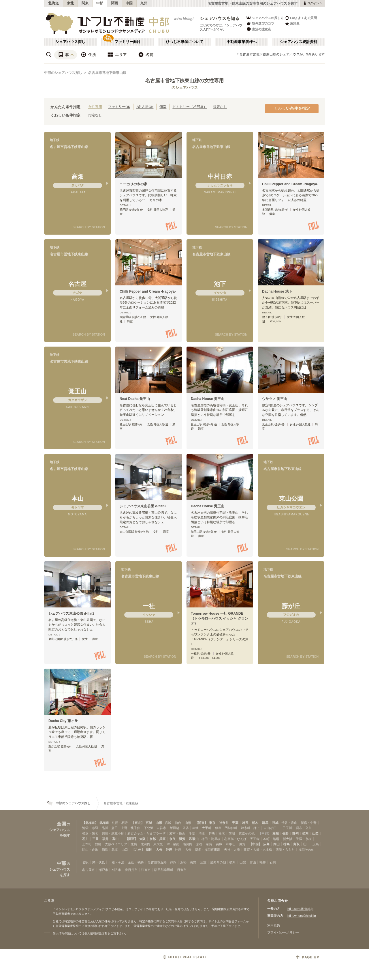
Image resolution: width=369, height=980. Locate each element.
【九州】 (138, 850)
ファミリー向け (128, 42)
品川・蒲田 (110, 828)
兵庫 (162, 839)
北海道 (54, 3)
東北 (70, 3)
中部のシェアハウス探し (63, 73)
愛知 (276, 833)
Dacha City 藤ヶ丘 (63, 721)
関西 (115, 3)
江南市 (146, 870)
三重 (95, 839)
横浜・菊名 (90, 833)
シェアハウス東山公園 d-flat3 (143, 506)
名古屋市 (89, 870)
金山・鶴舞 (136, 862)
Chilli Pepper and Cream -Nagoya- (290, 184)
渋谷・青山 (289, 823)
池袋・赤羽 (90, 828)
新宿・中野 (309, 823)
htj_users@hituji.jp (300, 909)
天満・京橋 (304, 839)
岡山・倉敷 (90, 850)
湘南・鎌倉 (177, 833)
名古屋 (77, 284)
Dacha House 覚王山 (208, 399)
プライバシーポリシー (283, 932)
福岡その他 (306, 850)
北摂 (134, 844)
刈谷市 (116, 870)
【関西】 (131, 839)
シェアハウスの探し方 (265, 18)
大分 (159, 850)
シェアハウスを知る (220, 18)
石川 (85, 839)
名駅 (85, 862)
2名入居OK (145, 107)
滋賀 (182, 839)
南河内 (188, 844)
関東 (85, 3)
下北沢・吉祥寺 (155, 828)
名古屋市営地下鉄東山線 (107, 73)
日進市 (182, 870)
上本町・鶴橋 (92, 844)
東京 (212, 823)
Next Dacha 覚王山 (135, 399)
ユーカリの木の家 (133, 184)
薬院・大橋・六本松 (258, 850)
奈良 (172, 839)
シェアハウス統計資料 (299, 42)
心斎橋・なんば (235, 839)
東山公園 (291, 499)
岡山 (276, 844)
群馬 (265, 823)
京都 (153, 839)
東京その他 (247, 833)
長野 (285, 833)
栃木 (255, 823)
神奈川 (224, 823)
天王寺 (255, 839)
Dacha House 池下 (277, 291)
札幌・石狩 (120, 823)
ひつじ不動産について (184, 42)
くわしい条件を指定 (292, 109)
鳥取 (296, 844)
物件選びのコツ (260, 24)
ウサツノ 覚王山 (275, 399)
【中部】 (265, 833)
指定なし (220, 107)
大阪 (142, 839)
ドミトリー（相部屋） (190, 107)
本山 (78, 499)
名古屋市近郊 (157, 862)
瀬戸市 (103, 870)
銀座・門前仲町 (226, 828)
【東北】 (138, 823)
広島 (266, 844)
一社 (149, 606)
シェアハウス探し (70, 42)
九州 (144, 3)
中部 (100, 3)
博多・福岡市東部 (208, 850)
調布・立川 (304, 828)
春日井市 (131, 870)
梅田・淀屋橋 (211, 839)
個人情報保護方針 (96, 933)
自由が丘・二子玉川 (278, 828)
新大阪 (288, 839)
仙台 (178, 823)
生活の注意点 (258, 29)
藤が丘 (291, 606)
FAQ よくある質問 (301, 18)
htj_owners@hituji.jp (302, 916)
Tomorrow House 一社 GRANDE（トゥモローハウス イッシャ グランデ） (220, 618)
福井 (105, 839)
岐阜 (306, 833)
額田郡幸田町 (164, 870)
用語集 (292, 24)
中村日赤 (220, 176)
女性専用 (95, 107)
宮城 (149, 823)
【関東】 (201, 823)
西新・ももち (285, 850)
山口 (306, 844)
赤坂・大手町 (202, 828)
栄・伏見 (99, 862)
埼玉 (245, 823)
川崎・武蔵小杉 (113, 833)
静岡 (295, 833)
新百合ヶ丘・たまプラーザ (146, 833)
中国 (129, 3)
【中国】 (255, 844)
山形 (159, 823)
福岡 (149, 850)
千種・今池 (116, 862)
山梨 (315, 833)
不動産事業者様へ (242, 42)
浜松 (183, 862)
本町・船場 (271, 839)
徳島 (287, 844)
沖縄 (169, 850)
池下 (220, 284)
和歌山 (194, 839)
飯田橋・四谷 (179, 828)
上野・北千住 (131, 828)
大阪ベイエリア (116, 844)
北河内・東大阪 (152, 844)
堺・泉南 (173, 844)
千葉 (235, 823)
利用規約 (274, 925)
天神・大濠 (232, 850)
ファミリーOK (119, 107)
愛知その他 (218, 862)
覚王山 (77, 391)
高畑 (78, 176)
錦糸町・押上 (250, 828)
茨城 (275, 823)
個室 (163, 107)
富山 (115, 839)
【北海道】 (90, 823)
